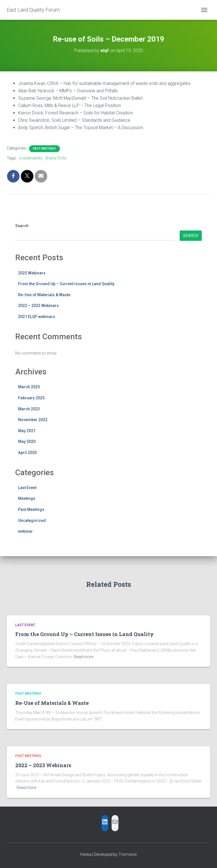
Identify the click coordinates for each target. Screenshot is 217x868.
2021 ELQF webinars (37, 317)
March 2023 (29, 409)
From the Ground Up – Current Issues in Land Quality (66, 284)
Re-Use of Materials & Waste (44, 295)
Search (22, 226)
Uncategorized (32, 521)
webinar (25, 531)
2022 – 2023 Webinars (38, 306)
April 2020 (27, 453)
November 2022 (33, 420)
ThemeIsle (128, 854)
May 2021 (27, 431)
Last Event (27, 488)
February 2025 (31, 398)
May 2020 (27, 442)
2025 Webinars (32, 273)
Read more (83, 657)
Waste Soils (56, 158)
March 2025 (29, 387)
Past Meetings (45, 149)
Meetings (27, 498)
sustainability (31, 158)
